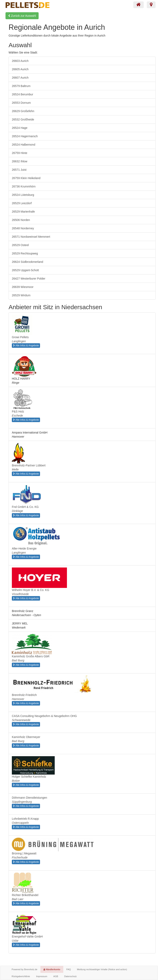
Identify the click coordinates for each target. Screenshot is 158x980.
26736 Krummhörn (24, 186)
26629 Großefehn (23, 111)
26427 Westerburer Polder (29, 279)
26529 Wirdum (21, 295)
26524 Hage (20, 128)
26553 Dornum (21, 103)
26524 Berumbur (22, 94)
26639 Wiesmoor (23, 287)
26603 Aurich (20, 61)
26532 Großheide (23, 119)
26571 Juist (19, 170)
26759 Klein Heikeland (26, 178)
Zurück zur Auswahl (22, 16)
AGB (56, 976)
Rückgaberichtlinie (21, 976)
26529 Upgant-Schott (25, 270)
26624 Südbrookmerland (27, 262)
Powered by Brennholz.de (24, 969)
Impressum (42, 976)
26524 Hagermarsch (25, 136)
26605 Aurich (20, 69)
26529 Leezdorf (22, 203)
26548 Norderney (23, 228)
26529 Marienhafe (23, 212)
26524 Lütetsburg (23, 195)
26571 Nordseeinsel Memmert (31, 237)
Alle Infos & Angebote (26, 346)
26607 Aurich (20, 78)
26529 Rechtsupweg (25, 253)
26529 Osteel (20, 245)
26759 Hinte (20, 153)
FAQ (69, 969)
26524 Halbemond (23, 145)
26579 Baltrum (21, 86)
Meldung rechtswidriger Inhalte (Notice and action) (102, 969)
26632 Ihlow (20, 161)
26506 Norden (21, 220)
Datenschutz (71, 976)
